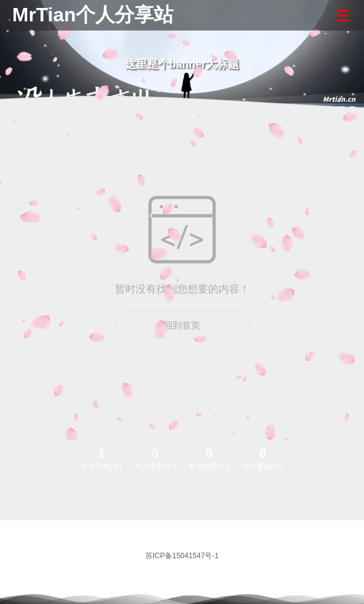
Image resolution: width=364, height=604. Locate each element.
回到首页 (182, 325)
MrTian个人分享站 (93, 15)
